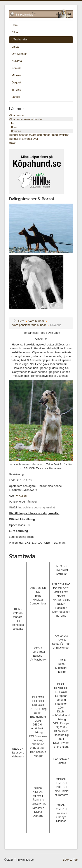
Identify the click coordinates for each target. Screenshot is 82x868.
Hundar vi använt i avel (23, 139)
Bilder (15, 32)
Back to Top (70, 860)
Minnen (16, 75)
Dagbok (17, 82)
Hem (15, 25)
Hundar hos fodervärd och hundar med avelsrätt (39, 135)
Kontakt (16, 68)
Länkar (16, 97)
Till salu (16, 90)
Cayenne (16, 131)
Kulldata (17, 61)
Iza (13, 123)
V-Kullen (21, 496)
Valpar (16, 47)
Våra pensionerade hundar (26, 119)
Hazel (14, 127)
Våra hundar (19, 39)
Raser (13, 143)
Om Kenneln (19, 54)
